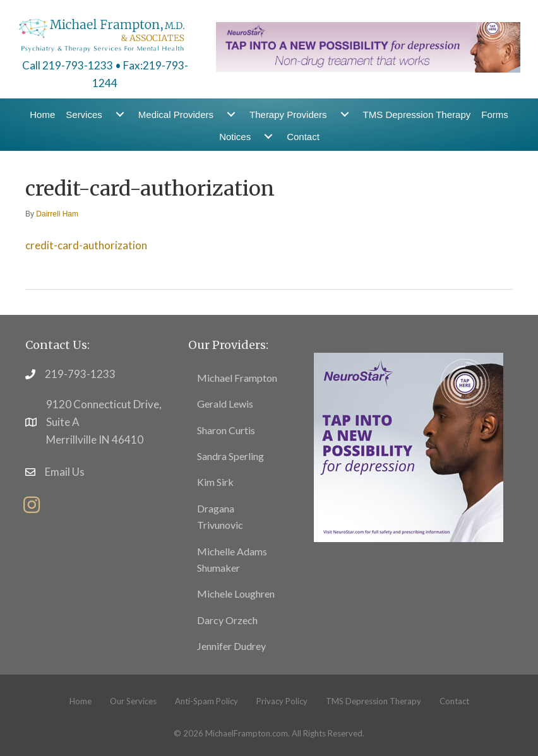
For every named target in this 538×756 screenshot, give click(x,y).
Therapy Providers (288, 115)
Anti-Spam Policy (206, 701)
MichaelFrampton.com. (248, 733)
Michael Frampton (237, 378)
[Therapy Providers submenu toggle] (345, 115)
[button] (32, 505)
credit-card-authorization (86, 245)
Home (42, 115)
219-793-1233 (80, 374)
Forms (495, 115)
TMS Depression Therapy (417, 115)
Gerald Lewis (225, 404)
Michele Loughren (236, 594)
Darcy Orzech (227, 620)
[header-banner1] (368, 46)
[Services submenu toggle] (120, 115)
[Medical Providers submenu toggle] (231, 115)
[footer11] (409, 446)
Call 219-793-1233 (68, 65)
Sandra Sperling (230, 456)
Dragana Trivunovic (220, 517)
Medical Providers (176, 115)
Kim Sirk (215, 482)
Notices (235, 137)
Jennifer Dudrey (231, 646)
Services (84, 115)
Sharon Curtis (226, 430)
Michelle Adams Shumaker (232, 559)
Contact (303, 137)
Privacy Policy (282, 701)
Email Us (65, 472)
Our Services (133, 701)
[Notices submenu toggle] (268, 137)
